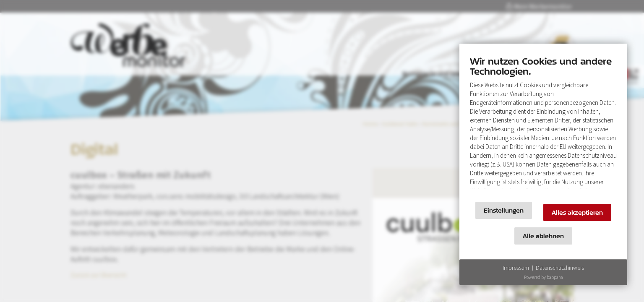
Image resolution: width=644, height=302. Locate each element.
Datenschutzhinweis (560, 268)
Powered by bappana (544, 277)
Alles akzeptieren (577, 212)
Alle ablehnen (543, 236)
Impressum (516, 268)
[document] (543, 125)
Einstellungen (504, 210)
